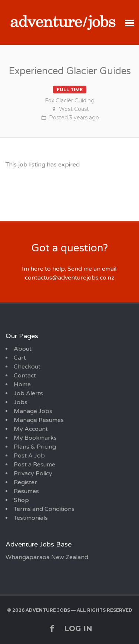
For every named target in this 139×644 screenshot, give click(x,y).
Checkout (27, 367)
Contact (25, 376)
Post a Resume (34, 465)
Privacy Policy (33, 473)
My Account (31, 429)
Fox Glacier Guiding (70, 100)
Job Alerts (28, 393)
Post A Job (29, 456)
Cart (20, 358)
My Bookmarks (35, 438)
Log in (78, 628)
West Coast (74, 109)
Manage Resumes (39, 420)
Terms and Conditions (44, 509)
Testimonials (31, 518)
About (23, 349)
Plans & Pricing (35, 447)
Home (22, 384)
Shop (21, 500)
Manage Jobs (33, 411)
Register (25, 482)
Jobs (21, 402)
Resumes (26, 491)
